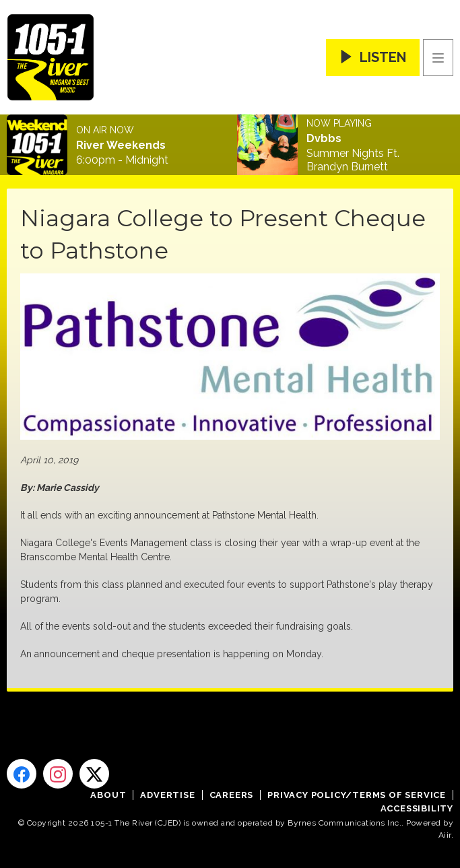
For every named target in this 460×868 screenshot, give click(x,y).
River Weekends (121, 145)
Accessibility (417, 808)
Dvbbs (324, 139)
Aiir (445, 835)
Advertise (167, 795)
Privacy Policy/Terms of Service (357, 795)
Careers (232, 795)
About (108, 795)
